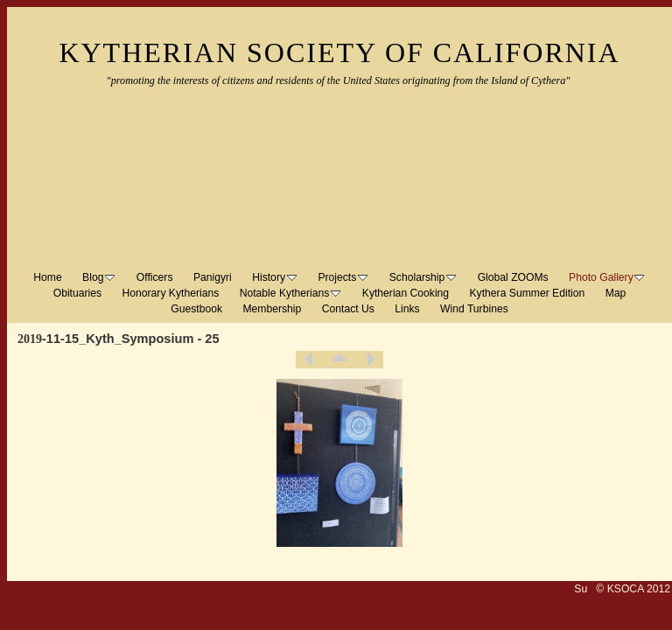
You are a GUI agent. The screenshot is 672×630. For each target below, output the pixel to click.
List (339, 360)
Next (370, 360)
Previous (309, 360)
